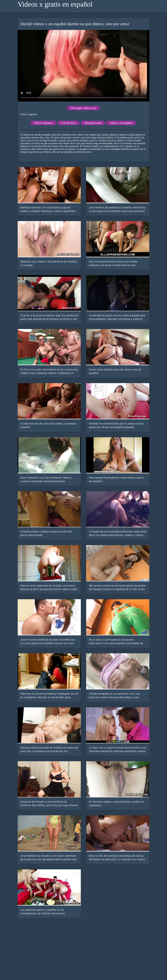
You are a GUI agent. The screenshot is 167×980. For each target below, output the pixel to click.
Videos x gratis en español (55, 4)
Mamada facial (93, 123)
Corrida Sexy (68, 123)
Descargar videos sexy (83, 108)
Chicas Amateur (43, 123)
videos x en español (121, 123)
